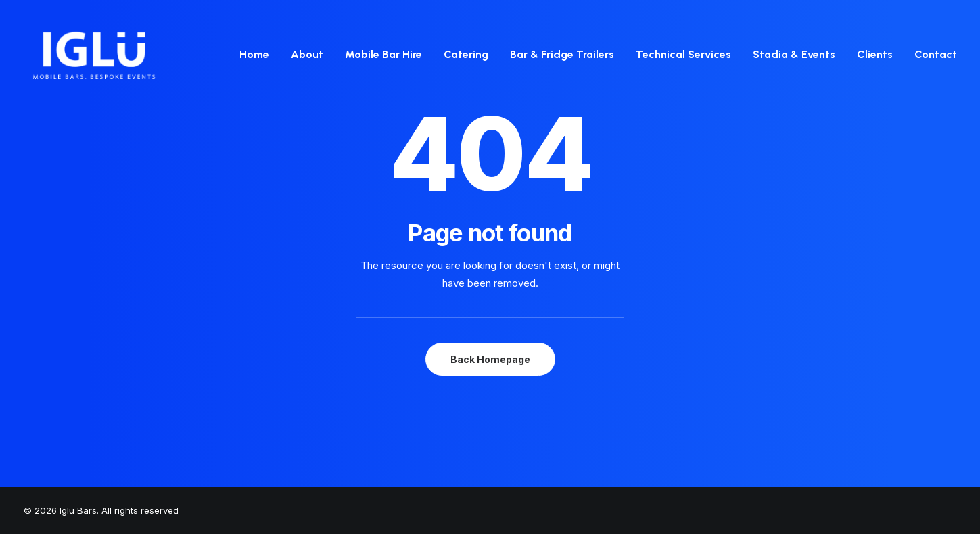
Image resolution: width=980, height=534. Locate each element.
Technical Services (683, 54)
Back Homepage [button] (490, 359)
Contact (936, 54)
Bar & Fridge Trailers (562, 54)
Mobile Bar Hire (383, 54)
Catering (466, 54)
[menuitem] (259, 55)
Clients (875, 54)
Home (254, 54)
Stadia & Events (794, 54)
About (307, 54)
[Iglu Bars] (94, 55)
